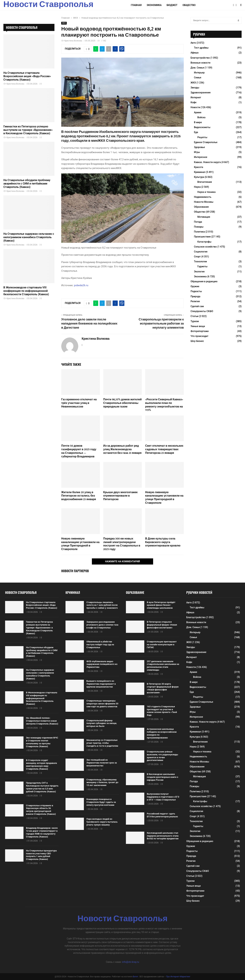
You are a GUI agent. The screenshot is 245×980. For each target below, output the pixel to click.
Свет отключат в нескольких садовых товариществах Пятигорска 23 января (164, 449)
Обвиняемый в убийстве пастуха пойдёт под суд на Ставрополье (100, 645)
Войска (201, 117)
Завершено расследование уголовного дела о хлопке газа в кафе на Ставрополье (102, 625)
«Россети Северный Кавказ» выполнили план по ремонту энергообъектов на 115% (164, 405)
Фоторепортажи (200, 331)
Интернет (196, 97)
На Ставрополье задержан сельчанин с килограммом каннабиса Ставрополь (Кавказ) (29, 237)
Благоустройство (200, 58)
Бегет (136, 977)
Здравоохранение (201, 92)
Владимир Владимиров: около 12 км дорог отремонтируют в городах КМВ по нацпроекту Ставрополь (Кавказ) (42, 832)
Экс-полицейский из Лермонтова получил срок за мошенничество (102, 763)
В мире (198, 122)
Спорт (197, 257)
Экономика (154, 5)
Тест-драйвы (201, 48)
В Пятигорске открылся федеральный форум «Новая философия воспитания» (162, 625)
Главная (136, 5)
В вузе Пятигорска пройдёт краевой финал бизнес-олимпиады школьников (161, 605)
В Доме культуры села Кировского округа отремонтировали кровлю (163, 542)
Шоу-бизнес (197, 341)
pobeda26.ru (81, 285)
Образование (201, 207)
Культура (199, 177)
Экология (199, 272)
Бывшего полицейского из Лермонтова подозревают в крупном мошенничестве (101, 684)
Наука (197, 187)
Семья (198, 78)
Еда (196, 132)
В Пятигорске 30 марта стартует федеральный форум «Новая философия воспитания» (163, 688)
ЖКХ (64, 23)
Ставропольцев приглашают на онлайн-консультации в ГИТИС (162, 645)
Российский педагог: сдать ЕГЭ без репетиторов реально (162, 815)
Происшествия (202, 237)
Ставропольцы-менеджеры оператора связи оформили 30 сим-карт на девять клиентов (102, 704)
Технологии (200, 261)
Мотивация (204, 217)
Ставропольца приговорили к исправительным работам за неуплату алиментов (161, 324)
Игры (197, 152)
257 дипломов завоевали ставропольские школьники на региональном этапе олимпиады (163, 666)
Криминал (200, 172)
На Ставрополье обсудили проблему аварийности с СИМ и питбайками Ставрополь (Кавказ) (27, 184)
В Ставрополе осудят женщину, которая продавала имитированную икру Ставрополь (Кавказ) (41, 765)
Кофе (193, 102)
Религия (195, 301)
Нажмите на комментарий (123, 561)
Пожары (199, 227)
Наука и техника (206, 192)
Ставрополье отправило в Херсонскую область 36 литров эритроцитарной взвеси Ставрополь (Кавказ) (41, 810)
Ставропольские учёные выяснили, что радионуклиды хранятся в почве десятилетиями (162, 756)
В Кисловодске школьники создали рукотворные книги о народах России (162, 777)
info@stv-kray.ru (130, 962)
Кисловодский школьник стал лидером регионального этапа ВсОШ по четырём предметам (163, 836)
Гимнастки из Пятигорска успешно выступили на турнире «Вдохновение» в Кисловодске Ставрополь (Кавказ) (28, 130)
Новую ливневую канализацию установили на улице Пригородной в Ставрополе (164, 498)
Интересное (201, 157)
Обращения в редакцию (204, 281)
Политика (199, 232)
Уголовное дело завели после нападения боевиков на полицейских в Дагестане (89, 324)
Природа (195, 296)
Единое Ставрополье (206, 142)
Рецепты (202, 137)
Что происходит (199, 336)
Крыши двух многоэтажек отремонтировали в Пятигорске (120, 496)
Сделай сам (197, 306)
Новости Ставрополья (48, 5)
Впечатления (205, 182)
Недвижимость (203, 197)
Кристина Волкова (73, 41)
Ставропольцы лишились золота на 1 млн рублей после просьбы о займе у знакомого (102, 605)
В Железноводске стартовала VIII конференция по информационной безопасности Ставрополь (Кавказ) (26, 291)
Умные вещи (198, 326)
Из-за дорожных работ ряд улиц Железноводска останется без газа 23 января (122, 449)
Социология (201, 252)
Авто (193, 43)
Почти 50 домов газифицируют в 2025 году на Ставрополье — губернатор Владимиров (79, 451)
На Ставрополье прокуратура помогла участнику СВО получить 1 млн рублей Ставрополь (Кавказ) (41, 855)
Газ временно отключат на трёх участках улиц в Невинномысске (79, 403)
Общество (189, 5)
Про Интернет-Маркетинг (178, 977)
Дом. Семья (197, 68)
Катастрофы (204, 242)
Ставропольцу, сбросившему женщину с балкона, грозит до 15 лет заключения (102, 782)
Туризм (195, 321)
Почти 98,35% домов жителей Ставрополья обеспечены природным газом (122, 403)
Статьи (194, 316)
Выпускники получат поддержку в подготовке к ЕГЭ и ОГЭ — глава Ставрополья (163, 797)
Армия (198, 112)
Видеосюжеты (202, 127)
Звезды (195, 88)
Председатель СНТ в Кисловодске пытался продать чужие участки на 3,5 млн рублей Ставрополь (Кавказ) (42, 787)
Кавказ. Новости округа (207, 162)
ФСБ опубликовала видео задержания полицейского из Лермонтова (102, 664)
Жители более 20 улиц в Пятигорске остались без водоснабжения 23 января (79, 496)
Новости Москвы (204, 202)
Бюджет (172, 5)
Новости (195, 107)
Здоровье (199, 147)
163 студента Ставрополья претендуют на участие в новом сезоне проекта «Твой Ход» (162, 711)
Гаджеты (202, 266)
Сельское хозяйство (205, 247)
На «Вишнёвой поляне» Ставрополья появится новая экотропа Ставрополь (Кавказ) (42, 721)
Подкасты (196, 291)
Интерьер (199, 73)
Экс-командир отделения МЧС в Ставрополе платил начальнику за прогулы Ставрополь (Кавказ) (42, 742)
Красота (199, 167)
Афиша (195, 53)
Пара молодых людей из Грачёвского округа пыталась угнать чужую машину (102, 822)
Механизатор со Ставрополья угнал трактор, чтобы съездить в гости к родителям (102, 743)
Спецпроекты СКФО (202, 311)
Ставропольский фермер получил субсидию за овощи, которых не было (102, 723)
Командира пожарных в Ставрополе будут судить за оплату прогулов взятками (101, 802)
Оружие (195, 286)
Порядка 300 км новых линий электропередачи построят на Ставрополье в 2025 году (122, 544)
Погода (198, 222)
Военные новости (201, 63)
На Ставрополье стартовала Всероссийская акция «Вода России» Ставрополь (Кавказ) (27, 76)
